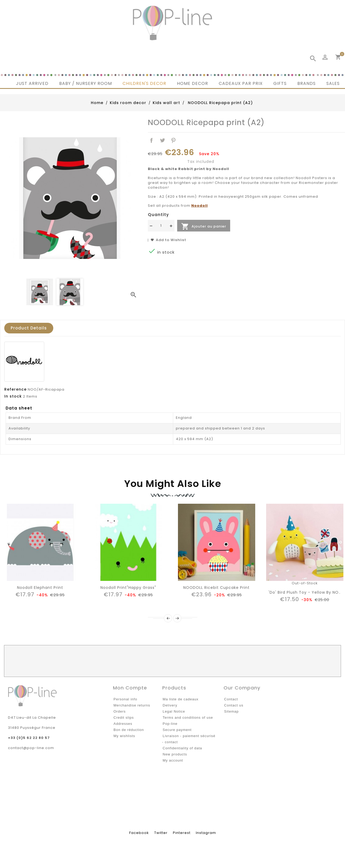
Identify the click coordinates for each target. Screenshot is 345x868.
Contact (231, 699)
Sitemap (231, 711)
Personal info (125, 699)
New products (175, 754)
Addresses (123, 724)
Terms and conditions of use (188, 718)
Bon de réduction (129, 730)
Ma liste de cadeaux (181, 699)
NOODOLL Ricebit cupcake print (216, 588)
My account (173, 760)
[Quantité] (161, 226)
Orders (120, 711)
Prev (168, 618)
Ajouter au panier (204, 226)
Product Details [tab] (29, 328)
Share (152, 141)
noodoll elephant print (40, 588)
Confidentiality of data (182, 748)
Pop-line (170, 724)
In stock (13, 396)
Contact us (234, 705)
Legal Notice (174, 711)
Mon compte (130, 688)
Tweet (162, 141)
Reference (15, 389)
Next (177, 618)
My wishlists (124, 736)
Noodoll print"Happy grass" (128, 588)
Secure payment (177, 730)
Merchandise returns (132, 705)
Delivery (170, 705)
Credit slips (124, 718)
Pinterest (173, 141)
